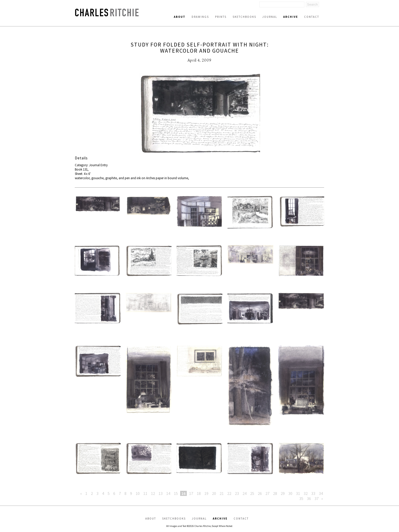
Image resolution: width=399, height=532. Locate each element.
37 (317, 498)
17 (191, 493)
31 (298, 493)
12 (153, 493)
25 (252, 493)
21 (222, 493)
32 (306, 493)
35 (301, 498)
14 (168, 493)
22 (229, 493)
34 (321, 493)
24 (245, 493)
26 (260, 493)
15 (176, 493)
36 (309, 498)
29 (283, 493)
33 (313, 493)
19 (206, 493)
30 (290, 493)
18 (199, 493)
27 (267, 493)
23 (237, 493)
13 (161, 493)
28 (275, 493)
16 (183, 493)
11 (145, 493)
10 (138, 493)
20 (214, 493)
